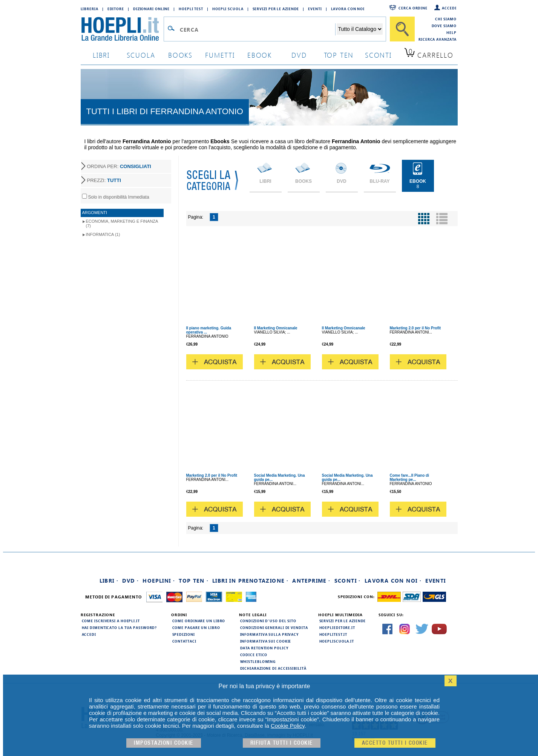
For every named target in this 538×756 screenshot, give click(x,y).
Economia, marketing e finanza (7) (122, 223)
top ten (339, 55)
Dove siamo (444, 26)
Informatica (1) (103, 234)
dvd (299, 55)
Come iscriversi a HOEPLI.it (111, 621)
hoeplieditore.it (337, 627)
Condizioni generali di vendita (274, 627)
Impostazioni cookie (164, 743)
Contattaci (184, 641)
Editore (116, 9)
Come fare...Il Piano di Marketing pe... (409, 477)
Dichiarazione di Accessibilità (273, 668)
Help (451, 32)
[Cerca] (402, 29)
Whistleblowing (258, 661)
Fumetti (220, 55)
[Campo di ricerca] (257, 29)
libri (101, 55)
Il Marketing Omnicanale (276, 328)
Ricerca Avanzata (437, 39)
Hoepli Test (191, 9)
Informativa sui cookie (266, 641)
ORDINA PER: (119, 166)
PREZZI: (104, 180)
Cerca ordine (413, 8)
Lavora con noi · (393, 581)
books (180, 55)
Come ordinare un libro (199, 621)
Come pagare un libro (196, 627)
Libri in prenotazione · (250, 581)
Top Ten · (194, 581)
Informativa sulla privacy (270, 634)
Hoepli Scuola (228, 9)
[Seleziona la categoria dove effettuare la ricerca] (360, 29)
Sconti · (348, 581)
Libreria (90, 9)
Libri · (109, 581)
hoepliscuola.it (337, 641)
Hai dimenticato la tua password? (120, 627)
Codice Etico (254, 655)
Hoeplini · (159, 581)
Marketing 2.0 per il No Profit (415, 328)
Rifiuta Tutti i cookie (282, 743)
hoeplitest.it (333, 634)
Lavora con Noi (348, 9)
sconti (378, 55)
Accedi (449, 8)
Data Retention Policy (264, 648)
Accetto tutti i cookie (395, 743)
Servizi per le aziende (276, 9)
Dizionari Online (151, 9)
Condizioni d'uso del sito (268, 621)
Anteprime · (311, 581)
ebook (260, 55)
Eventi (315, 9)
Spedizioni (184, 634)
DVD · (130, 581)
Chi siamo (446, 19)
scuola (141, 55)
